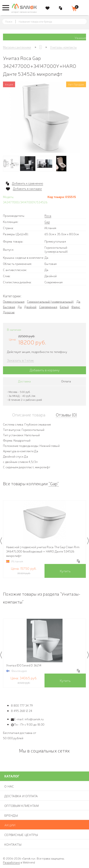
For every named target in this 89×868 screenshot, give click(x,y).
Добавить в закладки (27, 189)
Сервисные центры (21, 835)
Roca (48, 216)
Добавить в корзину (45, 370)
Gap (47, 222)
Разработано (11, 862)
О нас (9, 786)
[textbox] (48, 22)
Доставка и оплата (21, 796)
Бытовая (9, 307)
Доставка (24, 381)
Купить (65, 571)
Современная (48, 307)
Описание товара (29, 415)
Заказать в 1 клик (20, 360)
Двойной (30, 307)
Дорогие (9, 312)
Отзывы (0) (66, 415)
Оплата (66, 381)
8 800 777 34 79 (22, 705)
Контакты (13, 844)
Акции (10, 825)
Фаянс (76, 307)
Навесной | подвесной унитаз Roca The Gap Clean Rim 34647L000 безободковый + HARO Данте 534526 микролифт (43, 551)
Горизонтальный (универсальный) (50, 301)
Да (78, 301)
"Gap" (54, 483)
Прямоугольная (14, 301)
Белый (64, 307)
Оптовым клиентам (22, 805)
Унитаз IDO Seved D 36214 (24, 665)
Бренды (11, 815)
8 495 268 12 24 (22, 711)
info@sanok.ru (34, 719)
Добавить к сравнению (28, 183)
